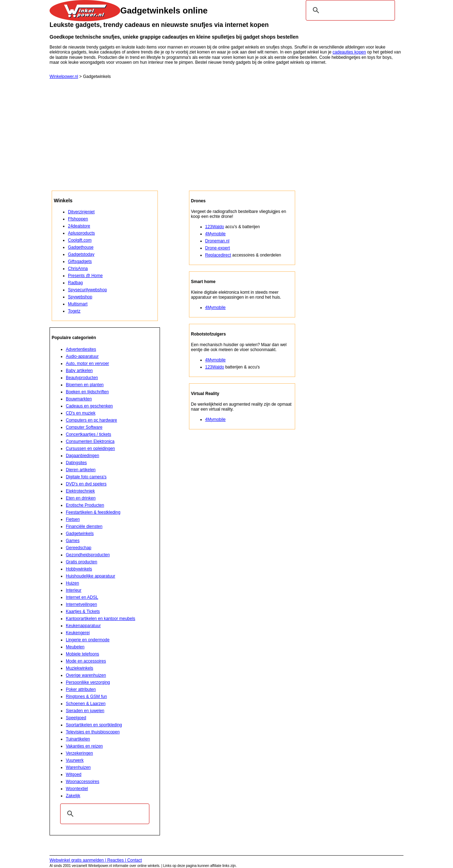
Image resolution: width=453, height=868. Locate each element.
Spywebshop (80, 297)
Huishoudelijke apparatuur (90, 576)
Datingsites (76, 463)
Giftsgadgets (80, 261)
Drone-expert (218, 248)
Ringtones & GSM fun (86, 697)
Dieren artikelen (81, 470)
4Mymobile (216, 234)
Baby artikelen (79, 371)
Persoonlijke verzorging (88, 682)
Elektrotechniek (80, 491)
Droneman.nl (217, 241)
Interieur (74, 590)
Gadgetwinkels (80, 534)
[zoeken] (349, 10)
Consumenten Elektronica (90, 441)
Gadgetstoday (81, 254)
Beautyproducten (82, 378)
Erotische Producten (85, 505)
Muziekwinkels (79, 668)
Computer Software (84, 427)
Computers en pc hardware (91, 420)
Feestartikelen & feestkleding (93, 512)
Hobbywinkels (79, 569)
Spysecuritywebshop (87, 290)
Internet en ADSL (82, 597)
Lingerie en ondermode (88, 640)
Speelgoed (76, 718)
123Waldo (215, 227)
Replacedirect (218, 255)
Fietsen (73, 519)
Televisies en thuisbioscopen (93, 732)
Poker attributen (81, 689)
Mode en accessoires (86, 661)
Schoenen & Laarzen (86, 704)
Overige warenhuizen (86, 675)
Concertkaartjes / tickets (88, 434)
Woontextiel (77, 789)
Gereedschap (79, 548)
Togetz (74, 311)
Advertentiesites (81, 349)
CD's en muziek (81, 413)
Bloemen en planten (85, 385)
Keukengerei (78, 633)
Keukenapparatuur (83, 626)
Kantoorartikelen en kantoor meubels (101, 619)
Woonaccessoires (83, 782)
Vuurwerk (75, 760)
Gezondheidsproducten (88, 555)
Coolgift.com (80, 240)
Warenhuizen (78, 767)
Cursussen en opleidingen (90, 449)
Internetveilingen (81, 604)
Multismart (78, 304)
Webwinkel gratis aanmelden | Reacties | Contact (96, 860)
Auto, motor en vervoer (87, 363)
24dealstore (79, 226)
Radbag (75, 283)
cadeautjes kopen (349, 52)
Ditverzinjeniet (81, 212)
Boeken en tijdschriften (87, 392)
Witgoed (74, 774)
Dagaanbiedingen (82, 456)
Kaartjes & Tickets (83, 611)
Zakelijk (73, 796)
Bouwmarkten (79, 399)
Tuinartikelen (78, 739)
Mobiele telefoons (82, 654)
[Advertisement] (226, 137)
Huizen (72, 583)
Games (73, 541)
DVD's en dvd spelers (86, 484)
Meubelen (75, 647)
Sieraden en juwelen (85, 711)
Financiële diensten (84, 526)
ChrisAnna (78, 269)
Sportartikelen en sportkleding (94, 725)
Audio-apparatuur (82, 356)
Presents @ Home (85, 276)
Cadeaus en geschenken (89, 406)
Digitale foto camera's (86, 477)
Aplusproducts (81, 233)
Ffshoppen (78, 219)
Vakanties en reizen (84, 746)
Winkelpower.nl (64, 77)
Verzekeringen (79, 753)
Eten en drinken (81, 498)
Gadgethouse (81, 247)
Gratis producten (82, 562)
